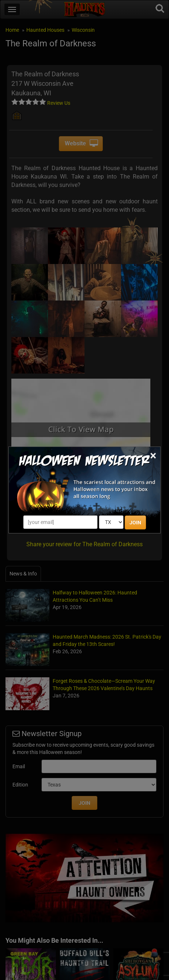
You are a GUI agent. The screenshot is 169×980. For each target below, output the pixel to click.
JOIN (135, 522)
